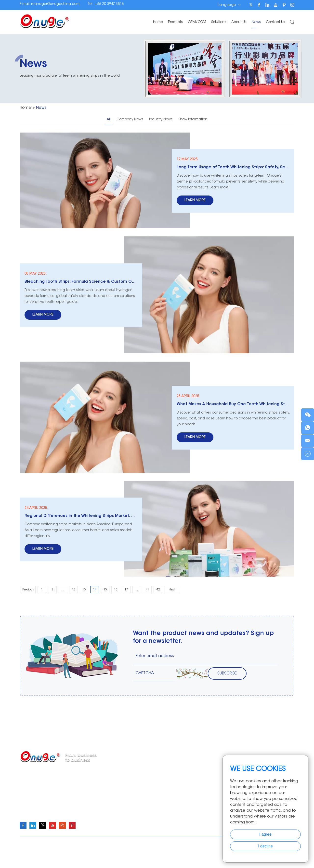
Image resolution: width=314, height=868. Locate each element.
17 (126, 590)
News (256, 22)
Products (175, 22)
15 (105, 590)
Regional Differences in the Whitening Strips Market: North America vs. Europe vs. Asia (81, 516)
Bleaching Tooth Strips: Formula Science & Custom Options (81, 282)
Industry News (161, 120)
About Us (239, 22)
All (109, 120)
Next (172, 590)
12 (74, 590)
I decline (265, 846)
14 (95, 590)
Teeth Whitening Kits (152, 801)
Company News (130, 120)
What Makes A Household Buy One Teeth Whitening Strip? (233, 404)
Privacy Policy (217, 844)
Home (158, 22)
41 (147, 590)
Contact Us (275, 22)
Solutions (219, 22)
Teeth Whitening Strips (153, 771)
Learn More (195, 200)
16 (116, 590)
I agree (265, 834)
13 (84, 590)
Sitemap (195, 844)
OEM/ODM (197, 22)
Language (229, 5)
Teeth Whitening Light (153, 793)
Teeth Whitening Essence (156, 808)
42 (158, 590)
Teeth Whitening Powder (155, 779)
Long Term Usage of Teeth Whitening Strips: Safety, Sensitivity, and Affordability (233, 167)
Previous (28, 590)
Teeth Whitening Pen (152, 786)
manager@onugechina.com (55, 4)
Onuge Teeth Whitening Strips (68, 854)
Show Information (193, 120)
